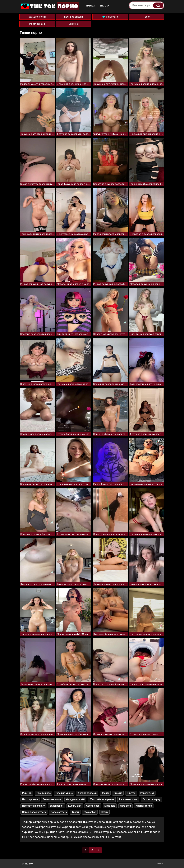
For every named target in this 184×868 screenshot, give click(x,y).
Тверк (147, 17)
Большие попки (37, 17)
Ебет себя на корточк (102, 799)
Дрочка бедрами (87, 793)
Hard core (125, 806)
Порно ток (27, 864)
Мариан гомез (144, 806)
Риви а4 (27, 793)
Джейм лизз (43, 793)
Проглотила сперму (33, 806)
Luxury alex (75, 806)
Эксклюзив (110, 17)
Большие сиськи (74, 17)
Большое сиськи (52, 799)
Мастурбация (37, 24)
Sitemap (160, 864)
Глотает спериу (151, 799)
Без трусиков (30, 799)
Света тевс (93, 806)
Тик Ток (50, 6)
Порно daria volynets (34, 812)
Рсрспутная (147, 793)
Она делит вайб (75, 799)
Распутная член (128, 799)
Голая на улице (64, 793)
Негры (104, 812)
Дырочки (74, 24)
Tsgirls (105, 793)
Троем (75, 812)
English (105, 6)
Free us (118, 793)
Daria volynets (59, 812)
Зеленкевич (56, 806)
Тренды (91, 6)
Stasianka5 (90, 812)
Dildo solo (110, 806)
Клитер (131, 793)
